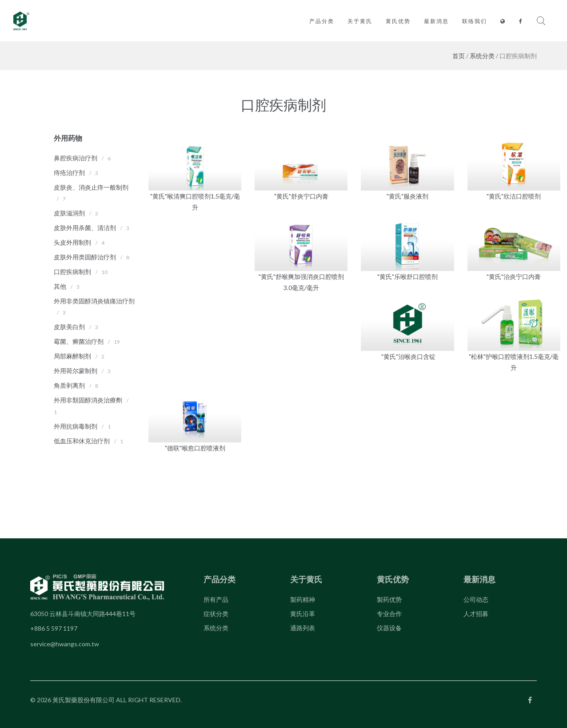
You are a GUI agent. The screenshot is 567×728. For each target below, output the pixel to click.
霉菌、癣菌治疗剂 (79, 341)
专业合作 (389, 614)
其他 (60, 286)
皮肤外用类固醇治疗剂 (85, 257)
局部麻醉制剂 (72, 356)
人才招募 (476, 614)
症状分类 (216, 614)
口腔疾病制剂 (72, 272)
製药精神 (303, 599)
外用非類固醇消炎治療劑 (88, 400)
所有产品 (216, 599)
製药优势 (389, 599)
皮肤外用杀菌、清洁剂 (85, 228)
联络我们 (475, 21)
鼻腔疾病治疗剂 (76, 158)
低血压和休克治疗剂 (82, 441)
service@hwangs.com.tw (65, 644)
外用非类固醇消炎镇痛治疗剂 (94, 301)
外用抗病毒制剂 (76, 426)
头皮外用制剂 (72, 242)
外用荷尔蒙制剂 (76, 371)
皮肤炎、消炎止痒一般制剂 (91, 187)
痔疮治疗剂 (69, 173)
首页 (459, 56)
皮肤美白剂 (69, 327)
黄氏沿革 (303, 614)
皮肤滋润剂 (69, 213)
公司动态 (476, 599)
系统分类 (482, 56)
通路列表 (303, 628)
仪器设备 (389, 628)
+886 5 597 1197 (54, 628)
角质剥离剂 (69, 385)
